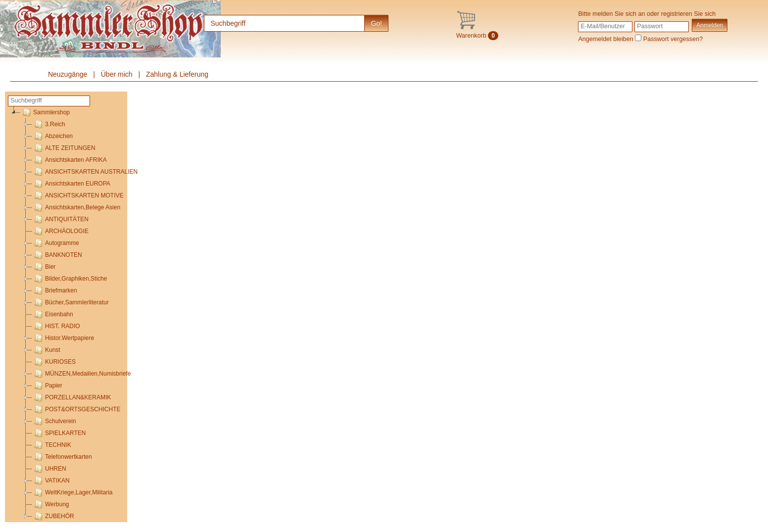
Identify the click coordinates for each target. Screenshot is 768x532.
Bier (44, 267)
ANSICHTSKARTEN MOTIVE (78, 195)
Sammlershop (45, 112)
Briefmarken (55, 290)
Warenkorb (477, 36)
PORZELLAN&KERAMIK (72, 397)
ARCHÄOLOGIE (60, 231)
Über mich (117, 74)
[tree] (68, 314)
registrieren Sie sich (689, 14)
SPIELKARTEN (59, 433)
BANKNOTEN (57, 255)
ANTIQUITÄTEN (60, 219)
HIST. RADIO (56, 326)
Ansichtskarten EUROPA (71, 184)
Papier (47, 386)
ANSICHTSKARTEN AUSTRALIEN (85, 172)
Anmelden (710, 25)
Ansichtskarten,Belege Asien (76, 207)
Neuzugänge (68, 74)
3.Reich (49, 124)
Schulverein (54, 421)
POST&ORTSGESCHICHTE (76, 409)
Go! (376, 23)
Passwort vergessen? (673, 39)
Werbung (50, 504)
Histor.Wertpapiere (63, 338)
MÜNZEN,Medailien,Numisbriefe (81, 374)
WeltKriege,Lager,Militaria (72, 492)
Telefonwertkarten (62, 457)
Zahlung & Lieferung (177, 74)
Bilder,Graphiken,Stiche (70, 279)
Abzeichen (52, 136)
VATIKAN (51, 481)
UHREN (49, 469)
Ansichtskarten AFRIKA (70, 160)
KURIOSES (54, 362)
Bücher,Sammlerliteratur (71, 302)
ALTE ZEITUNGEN (64, 148)
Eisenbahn (53, 314)
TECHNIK (52, 445)
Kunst (46, 350)
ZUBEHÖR (53, 516)
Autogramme (56, 243)
